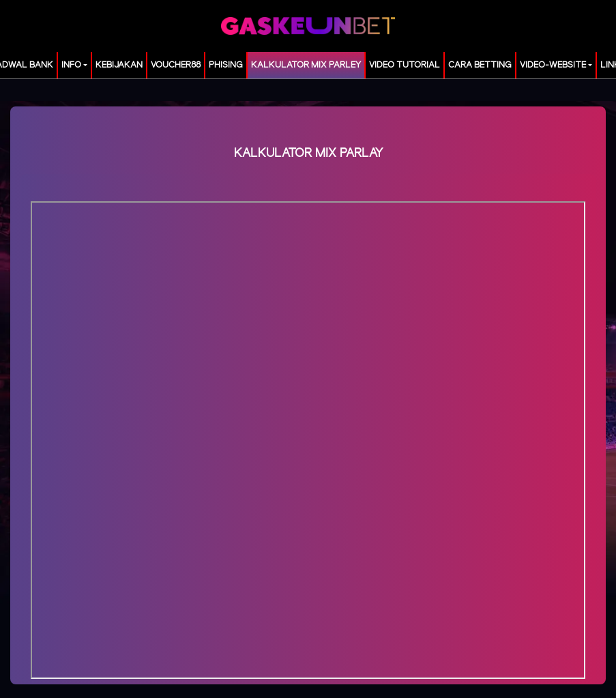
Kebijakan (119, 65)
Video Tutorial (405, 65)
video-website (553, 65)
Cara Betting (480, 65)
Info (71, 65)
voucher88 (176, 65)
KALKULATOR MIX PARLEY (306, 65)
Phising (226, 65)
